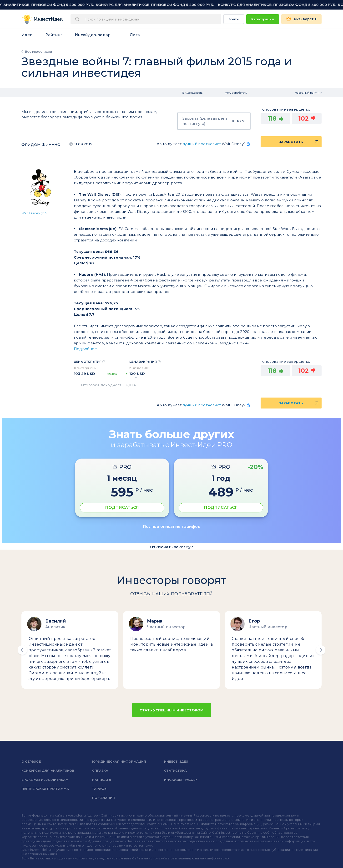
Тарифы (100, 789)
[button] (22, 650)
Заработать (291, 142)
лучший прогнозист (202, 144)
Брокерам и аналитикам (45, 780)
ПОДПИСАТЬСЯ (122, 508)
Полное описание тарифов (171, 527)
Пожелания (103, 798)
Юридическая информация (119, 761)
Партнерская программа (45, 789)
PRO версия (305, 19)
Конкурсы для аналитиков (48, 771)
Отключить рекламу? (171, 547)
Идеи (27, 35)
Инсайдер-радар (93, 35)
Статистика (175, 771)
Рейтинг (54, 35)
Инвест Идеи (176, 761)
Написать (102, 780)
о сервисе (31, 761)
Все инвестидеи (38, 51)
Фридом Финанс (41, 145)
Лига (135, 35)
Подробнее (85, 349)
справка (100, 771)
